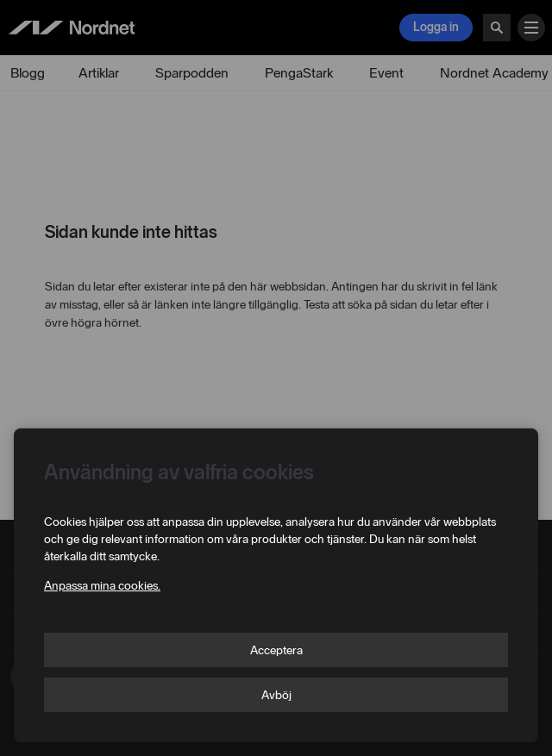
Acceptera (276, 650)
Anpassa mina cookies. (102, 586)
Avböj (276, 695)
